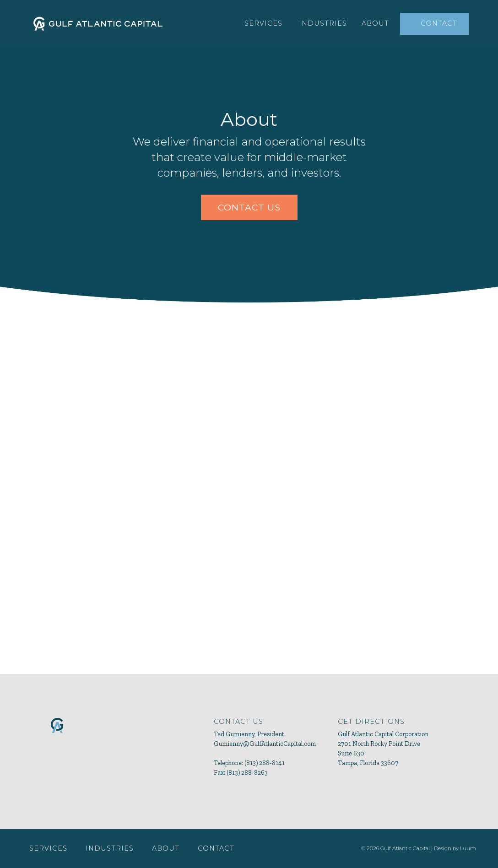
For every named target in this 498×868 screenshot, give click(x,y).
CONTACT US (249, 207)
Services (263, 23)
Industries (323, 23)
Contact (439, 23)
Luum (468, 848)
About (375, 23)
